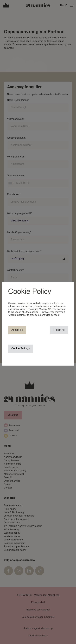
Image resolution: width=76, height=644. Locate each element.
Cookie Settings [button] (21, 349)
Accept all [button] (17, 330)
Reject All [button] (59, 330)
